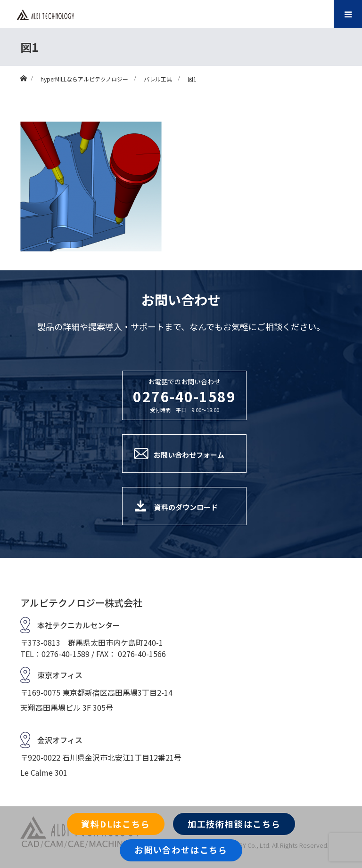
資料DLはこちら (115, 824)
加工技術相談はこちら (234, 824)
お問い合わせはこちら (181, 850)
